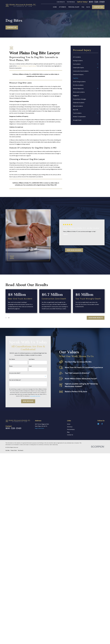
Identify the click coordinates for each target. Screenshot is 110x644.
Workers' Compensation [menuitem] (79, 117)
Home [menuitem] (55, 7)
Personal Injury (71, 429)
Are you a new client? (15, 373)
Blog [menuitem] (88, 7)
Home (69, 424)
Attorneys (70, 427)
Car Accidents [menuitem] (77, 64)
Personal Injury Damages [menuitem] (79, 99)
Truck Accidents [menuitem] (77, 113)
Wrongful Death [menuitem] (77, 120)
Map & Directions (40, 428)
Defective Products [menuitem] (78, 75)
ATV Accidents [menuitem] (77, 57)
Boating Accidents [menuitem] (78, 61)
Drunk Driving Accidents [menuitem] (79, 82)
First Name (12, 359)
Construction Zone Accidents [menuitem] (81, 71)
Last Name (32, 359)
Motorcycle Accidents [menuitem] (79, 92)
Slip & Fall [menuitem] (75, 110)
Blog (68, 432)
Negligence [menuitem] (76, 96)
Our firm (12, 175)
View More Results (96, 318)
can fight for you (43, 167)
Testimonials (71, 2)
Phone (11, 366)
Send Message (28, 401)
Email (30, 366)
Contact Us (98, 7)
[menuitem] (8, 450)
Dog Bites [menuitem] (76, 78)
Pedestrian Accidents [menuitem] (79, 103)
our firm (42, 66)
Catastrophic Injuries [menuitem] (78, 68)
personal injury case (31, 151)
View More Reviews (74, 250)
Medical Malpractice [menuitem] (78, 89)
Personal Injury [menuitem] (74, 7)
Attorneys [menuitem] (62, 7)
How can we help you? (15, 380)
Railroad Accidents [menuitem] (78, 106)
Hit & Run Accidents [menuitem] (78, 85)
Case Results (61, 2)
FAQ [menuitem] (83, 7)
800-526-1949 (97, 2)
